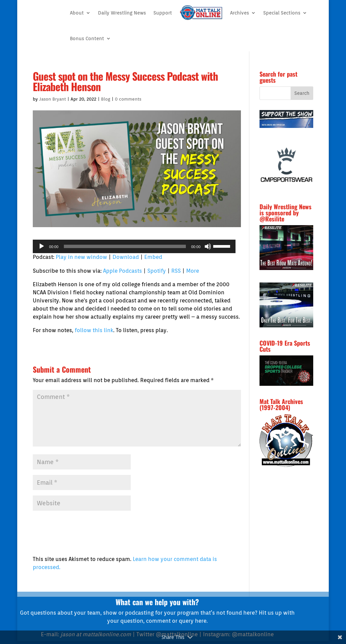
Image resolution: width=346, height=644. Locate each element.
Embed (153, 257)
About (77, 13)
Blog (106, 99)
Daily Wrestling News (122, 13)
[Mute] (208, 246)
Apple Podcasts (122, 271)
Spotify (157, 271)
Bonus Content (87, 38)
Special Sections (282, 13)
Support (163, 13)
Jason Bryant (53, 99)
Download (126, 257)
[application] (134, 246)
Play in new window (81, 257)
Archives (240, 13)
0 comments (128, 99)
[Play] (42, 246)
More (193, 271)
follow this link (94, 330)
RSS (176, 271)
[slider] (125, 246)
